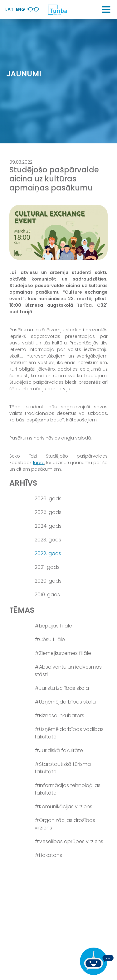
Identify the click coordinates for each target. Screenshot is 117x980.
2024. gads (48, 526)
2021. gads (47, 567)
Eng (20, 9)
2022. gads (48, 553)
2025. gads (48, 512)
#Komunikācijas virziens (63, 807)
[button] (106, 10)
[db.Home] (57, 10)
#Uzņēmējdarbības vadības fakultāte (69, 733)
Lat (9, 9)
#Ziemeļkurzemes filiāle (63, 653)
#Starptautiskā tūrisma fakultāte (63, 768)
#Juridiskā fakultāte (59, 750)
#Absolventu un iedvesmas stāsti (68, 671)
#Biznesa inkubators (59, 716)
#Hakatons (48, 855)
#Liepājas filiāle (53, 626)
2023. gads (48, 540)
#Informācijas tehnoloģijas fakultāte (68, 789)
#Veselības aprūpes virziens (69, 841)
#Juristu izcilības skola (62, 688)
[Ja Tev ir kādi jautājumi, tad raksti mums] (97, 961)
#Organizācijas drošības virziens (65, 824)
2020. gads (48, 581)
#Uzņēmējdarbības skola (65, 702)
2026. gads (48, 499)
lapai (39, 463)
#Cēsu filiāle (50, 639)
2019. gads (47, 595)
